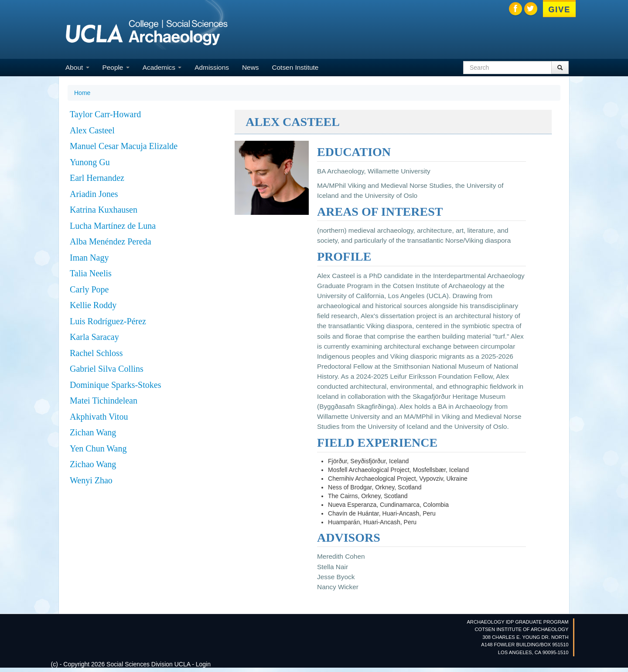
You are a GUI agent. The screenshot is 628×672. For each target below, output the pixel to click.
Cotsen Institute (295, 67)
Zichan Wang (93, 432)
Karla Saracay (94, 337)
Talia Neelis (91, 273)
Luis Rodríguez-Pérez (108, 321)
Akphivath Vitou (99, 417)
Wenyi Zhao (91, 480)
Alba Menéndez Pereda (111, 241)
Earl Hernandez (97, 178)
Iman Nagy (89, 258)
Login (203, 664)
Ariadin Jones (94, 194)
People (116, 67)
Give (559, 10)
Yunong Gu (90, 162)
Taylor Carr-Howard (105, 114)
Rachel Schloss (96, 353)
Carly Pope (89, 289)
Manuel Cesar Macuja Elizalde (124, 146)
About (77, 67)
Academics (162, 67)
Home (82, 93)
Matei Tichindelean (104, 400)
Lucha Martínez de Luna (113, 226)
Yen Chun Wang (98, 448)
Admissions (212, 67)
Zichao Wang (93, 464)
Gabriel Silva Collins (107, 369)
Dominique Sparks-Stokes (115, 385)
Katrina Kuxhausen (104, 210)
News (250, 67)
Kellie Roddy (93, 305)
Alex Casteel (92, 130)
